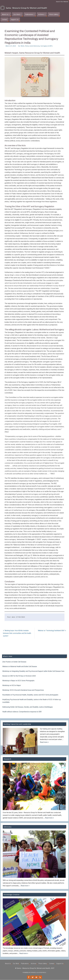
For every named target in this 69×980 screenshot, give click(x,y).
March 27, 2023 (11, 46)
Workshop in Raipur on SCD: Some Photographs (18, 681)
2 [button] (50, 268)
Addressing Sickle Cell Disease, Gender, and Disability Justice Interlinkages (28, 707)
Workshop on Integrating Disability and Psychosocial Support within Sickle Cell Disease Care (33, 671)
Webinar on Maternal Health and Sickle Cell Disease (20, 667)
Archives (34, 964)
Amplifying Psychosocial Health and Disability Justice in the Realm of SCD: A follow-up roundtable (32, 701)
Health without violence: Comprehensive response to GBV (22, 712)
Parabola (34, 973)
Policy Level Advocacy (32, 46)
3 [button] (41, 539)
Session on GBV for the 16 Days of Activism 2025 (19, 676)
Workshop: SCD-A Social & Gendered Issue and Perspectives (23, 690)
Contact (52, 964)
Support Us (60, 964)
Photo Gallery (43, 964)
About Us (8, 964)
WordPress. (42, 973)
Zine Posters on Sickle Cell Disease (14, 662)
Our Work (21, 46)
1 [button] (45, 199)
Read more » (44, 742)
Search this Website (62, 2)
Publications (25, 964)
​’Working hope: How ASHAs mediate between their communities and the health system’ (19, 633)
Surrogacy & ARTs (47, 46)
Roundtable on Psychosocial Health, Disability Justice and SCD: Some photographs (30, 695)
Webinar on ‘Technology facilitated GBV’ (51, 632)
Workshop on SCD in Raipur (12, 686)
